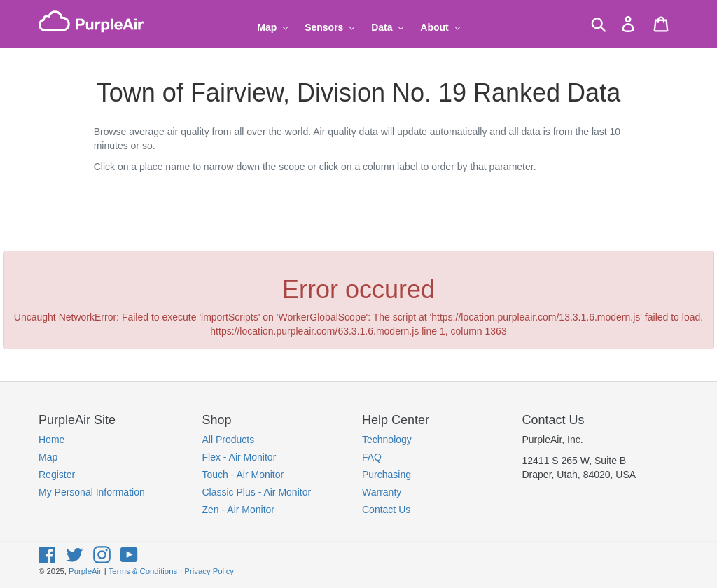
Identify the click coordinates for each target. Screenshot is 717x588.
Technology (387, 440)
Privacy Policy (209, 571)
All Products (229, 440)
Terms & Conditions (143, 571)
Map (48, 457)
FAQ (372, 457)
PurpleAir (85, 571)
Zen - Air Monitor (238, 510)
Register (57, 475)
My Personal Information (92, 492)
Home (51, 440)
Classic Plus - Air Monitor (257, 492)
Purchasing (387, 475)
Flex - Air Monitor (239, 457)
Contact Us (386, 510)
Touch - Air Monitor (243, 475)
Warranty (382, 492)
